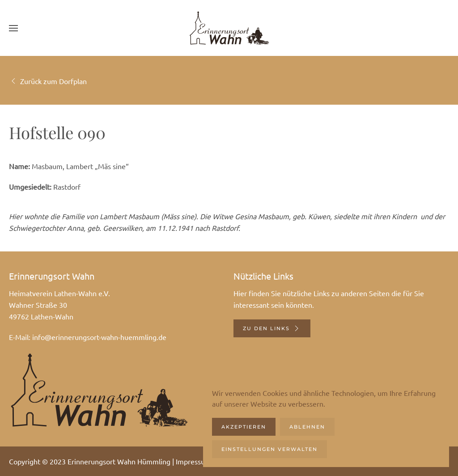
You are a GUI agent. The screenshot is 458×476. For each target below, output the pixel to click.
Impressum (193, 461)
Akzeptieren (244, 427)
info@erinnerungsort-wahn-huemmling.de (99, 337)
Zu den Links (272, 328)
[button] (13, 28)
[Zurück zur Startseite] (229, 28)
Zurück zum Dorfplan (48, 81)
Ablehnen (307, 427)
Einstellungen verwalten (269, 449)
